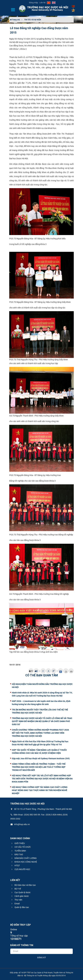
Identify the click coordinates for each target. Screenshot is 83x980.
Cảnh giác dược (20, 896)
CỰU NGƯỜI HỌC (20, 869)
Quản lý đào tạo (20, 907)
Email (15, 904)
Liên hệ (42, 3)
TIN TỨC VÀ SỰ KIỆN (33, 20)
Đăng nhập (34, 3)
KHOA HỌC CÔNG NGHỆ (24, 862)
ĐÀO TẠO (17, 854)
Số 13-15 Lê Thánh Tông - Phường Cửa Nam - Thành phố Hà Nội (41, 809)
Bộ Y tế (16, 889)
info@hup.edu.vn (20, 824)
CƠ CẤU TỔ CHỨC (21, 847)
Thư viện (16, 900)
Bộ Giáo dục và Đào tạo (23, 885)
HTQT (15, 865)
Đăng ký (42, 958)
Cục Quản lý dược (21, 892)
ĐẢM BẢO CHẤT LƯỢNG (24, 858)
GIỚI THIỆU (18, 843)
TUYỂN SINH (18, 851)
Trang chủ (15, 20)
